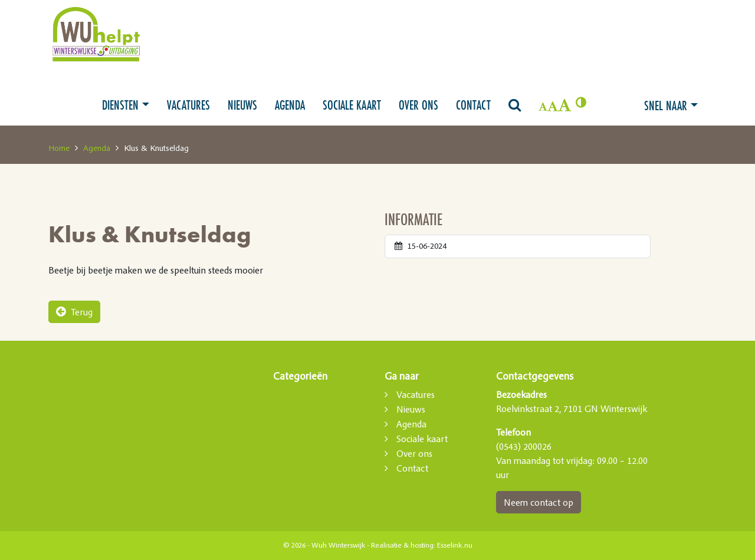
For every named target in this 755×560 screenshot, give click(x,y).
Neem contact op (539, 502)
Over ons (418, 105)
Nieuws (242, 105)
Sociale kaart (352, 105)
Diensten (120, 105)
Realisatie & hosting (402, 545)
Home (59, 148)
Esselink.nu (455, 545)
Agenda (290, 105)
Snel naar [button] (666, 106)
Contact (473, 105)
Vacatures (188, 105)
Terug (74, 312)
